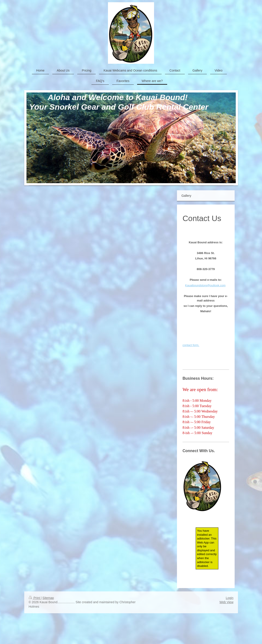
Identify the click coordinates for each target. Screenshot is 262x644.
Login (230, 598)
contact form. (191, 345)
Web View (226, 602)
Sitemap (48, 598)
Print (35, 598)
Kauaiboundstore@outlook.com (205, 285)
